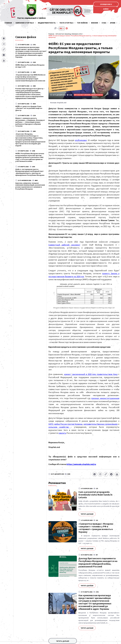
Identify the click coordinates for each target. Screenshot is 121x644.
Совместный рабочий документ (64, 245)
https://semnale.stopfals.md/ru (81, 464)
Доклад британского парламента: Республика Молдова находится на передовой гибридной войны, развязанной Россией (98, 562)
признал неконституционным (105, 398)
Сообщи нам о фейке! (106, 5)
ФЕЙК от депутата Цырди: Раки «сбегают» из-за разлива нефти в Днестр (29, 108)
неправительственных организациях (101, 424)
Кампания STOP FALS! (25, 23)
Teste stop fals (66, 23)
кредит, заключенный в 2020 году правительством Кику (91, 374)
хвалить (62, 433)
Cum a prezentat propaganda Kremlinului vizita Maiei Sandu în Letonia (95, 495)
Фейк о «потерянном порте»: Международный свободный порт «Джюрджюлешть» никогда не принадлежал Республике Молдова (30, 172)
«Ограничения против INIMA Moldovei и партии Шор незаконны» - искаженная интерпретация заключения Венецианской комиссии (30, 78)
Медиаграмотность (47, 23)
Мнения (95, 23)
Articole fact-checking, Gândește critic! (69, 34)
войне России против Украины (68, 424)
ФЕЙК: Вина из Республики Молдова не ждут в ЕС (30, 66)
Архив (113, 23)
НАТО (51, 424)
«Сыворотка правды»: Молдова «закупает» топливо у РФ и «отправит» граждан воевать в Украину (96, 528)
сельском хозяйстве (60, 427)
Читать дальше (87, 514)
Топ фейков (82, 23)
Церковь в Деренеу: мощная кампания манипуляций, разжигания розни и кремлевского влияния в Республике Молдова (30, 186)
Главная (8, 23)
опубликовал (81, 140)
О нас (104, 23)
